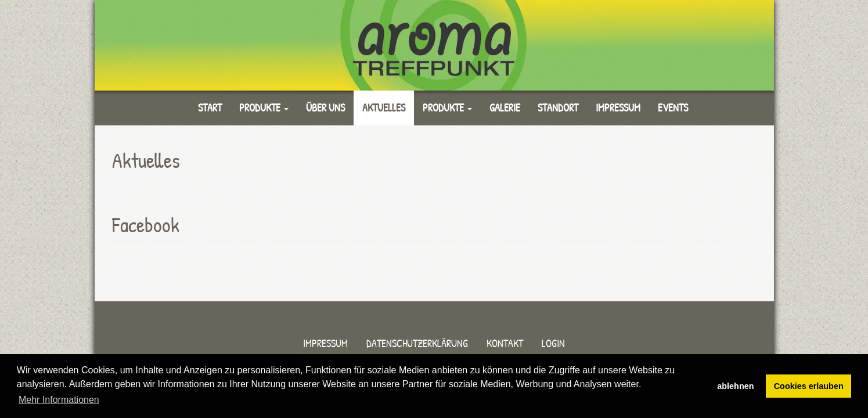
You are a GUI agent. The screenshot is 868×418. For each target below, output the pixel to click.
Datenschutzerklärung (417, 343)
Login (553, 343)
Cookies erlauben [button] (809, 386)
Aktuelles (384, 108)
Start (210, 108)
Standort (558, 108)
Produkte (264, 108)
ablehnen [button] (735, 386)
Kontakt (505, 343)
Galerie (505, 108)
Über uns (325, 108)
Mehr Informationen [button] (59, 400)
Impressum (618, 108)
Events (673, 108)
